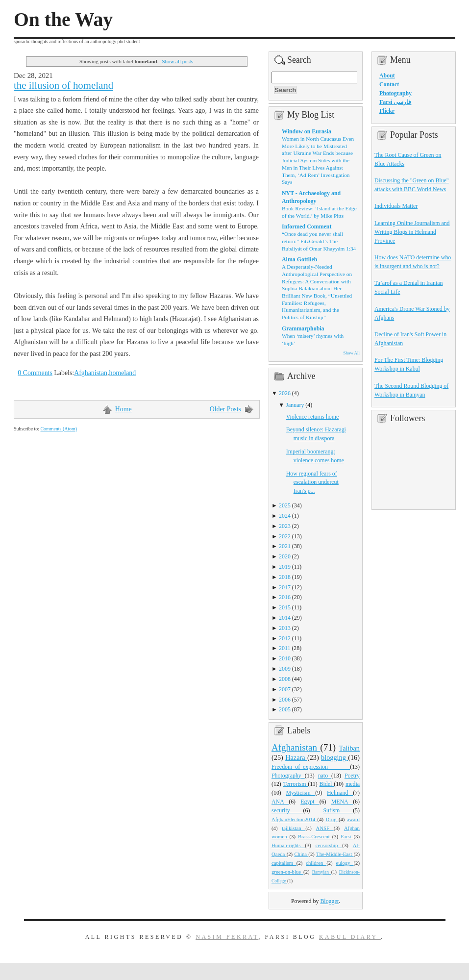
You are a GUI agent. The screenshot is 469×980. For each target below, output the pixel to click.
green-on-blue (287, 872)
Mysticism (300, 793)
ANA (280, 802)
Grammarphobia (303, 328)
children (316, 863)
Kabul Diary (350, 937)
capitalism (284, 863)
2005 (285, 709)
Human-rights (288, 845)
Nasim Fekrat (227, 937)
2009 (285, 669)
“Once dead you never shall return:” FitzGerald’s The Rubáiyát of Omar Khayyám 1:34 (319, 241)
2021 (285, 546)
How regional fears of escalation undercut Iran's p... (312, 482)
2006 (285, 700)
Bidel (327, 784)
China (301, 854)
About (387, 75)
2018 (285, 577)
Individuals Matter (396, 206)
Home (123, 409)
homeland (122, 373)
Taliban (349, 748)
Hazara (296, 757)
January (295, 405)
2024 (285, 516)
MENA (342, 802)
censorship (329, 845)
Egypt (310, 802)
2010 (285, 658)
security (287, 810)
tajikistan (294, 828)
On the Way (63, 20)
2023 (285, 526)
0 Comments (35, 373)
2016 (285, 597)
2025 (285, 505)
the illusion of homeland (63, 85)
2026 (285, 393)
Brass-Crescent (315, 836)
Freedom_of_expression (311, 767)
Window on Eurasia (307, 131)
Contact (389, 84)
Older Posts (225, 409)
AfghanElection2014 (295, 819)
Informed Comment (307, 226)
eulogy (345, 863)
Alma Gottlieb (299, 259)
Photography (288, 776)
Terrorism (296, 784)
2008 (285, 679)
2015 (285, 607)
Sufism (338, 810)
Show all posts (177, 61)
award (353, 819)
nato (325, 776)
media (353, 784)
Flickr (387, 111)
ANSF (325, 828)
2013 (285, 628)
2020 (285, 556)
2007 (285, 689)
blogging (334, 757)
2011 (284, 648)
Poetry (352, 776)
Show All (352, 353)
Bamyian (322, 872)
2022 (285, 536)
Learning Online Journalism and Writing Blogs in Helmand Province (412, 232)
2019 (285, 567)
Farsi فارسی (395, 102)
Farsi (347, 836)
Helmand (340, 793)
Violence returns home (313, 417)
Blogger (329, 901)
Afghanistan (91, 373)
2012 (285, 638)
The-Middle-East (335, 854)
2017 (285, 587)
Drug (332, 819)
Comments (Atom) (59, 429)
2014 (285, 618)
